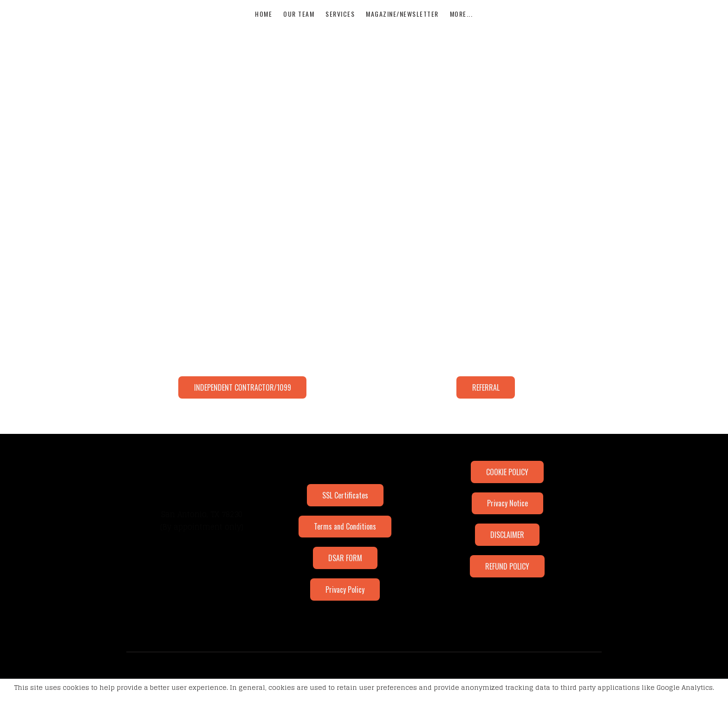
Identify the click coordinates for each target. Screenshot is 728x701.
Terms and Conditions (345, 498)
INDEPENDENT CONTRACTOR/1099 (243, 361)
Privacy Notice (507, 475)
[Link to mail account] (219, 441)
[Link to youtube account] (235, 441)
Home (263, 22)
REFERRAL (486, 361)
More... (461, 22)
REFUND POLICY (507, 534)
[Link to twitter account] (185, 441)
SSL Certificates (345, 468)
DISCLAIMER (507, 504)
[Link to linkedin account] (202, 441)
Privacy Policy (345, 557)
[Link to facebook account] (169, 441)
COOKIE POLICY (507, 445)
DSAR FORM (345, 528)
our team (299, 22)
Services (340, 22)
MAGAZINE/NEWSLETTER (402, 22)
